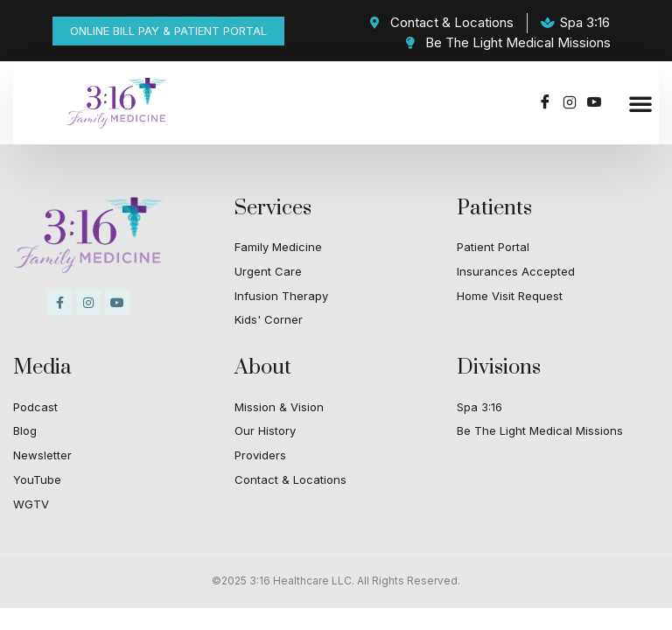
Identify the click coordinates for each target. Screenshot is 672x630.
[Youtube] (594, 103)
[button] (640, 103)
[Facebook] (545, 103)
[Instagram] (570, 103)
